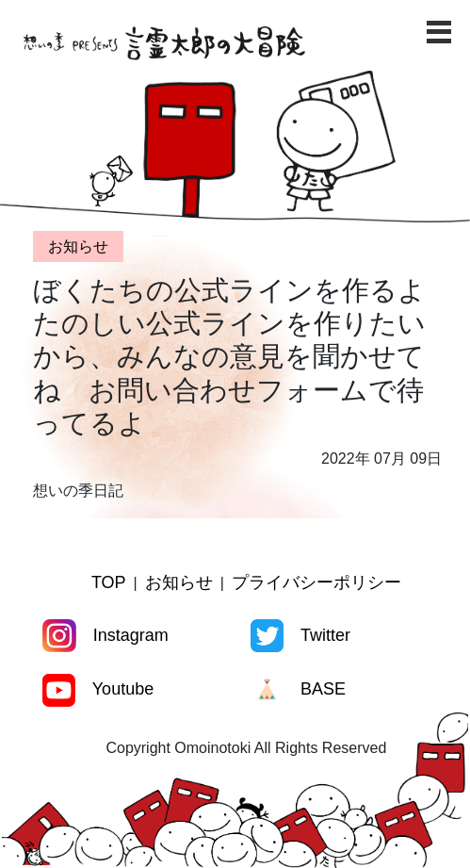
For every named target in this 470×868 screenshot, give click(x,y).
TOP (109, 582)
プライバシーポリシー (316, 582)
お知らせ (179, 582)
